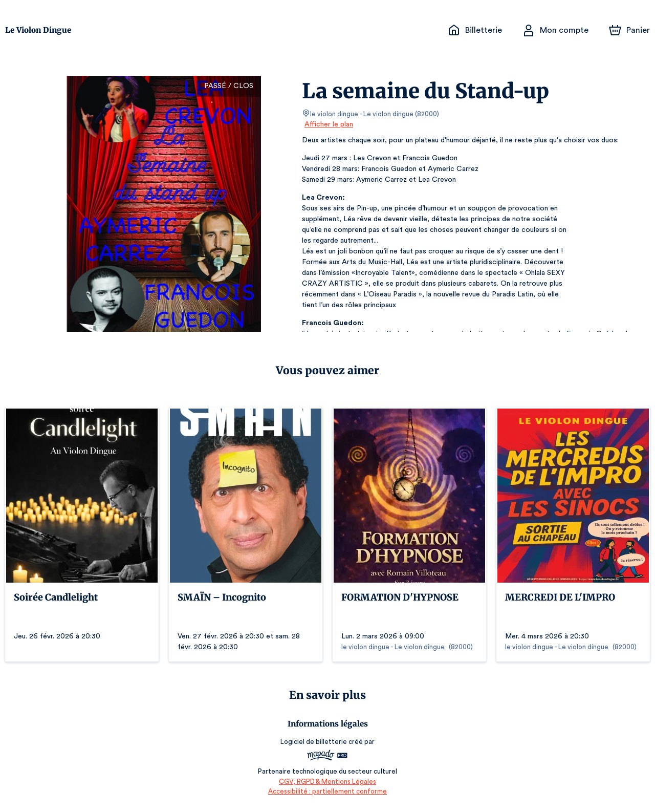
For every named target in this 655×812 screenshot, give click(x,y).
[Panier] (629, 30)
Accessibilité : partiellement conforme (328, 791)
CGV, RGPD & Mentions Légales (327, 782)
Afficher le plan (328, 124)
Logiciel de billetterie (314, 742)
